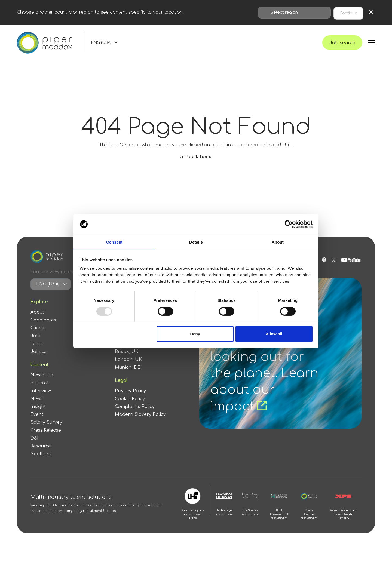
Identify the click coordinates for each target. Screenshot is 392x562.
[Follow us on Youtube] (352, 267)
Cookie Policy (130, 406)
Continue (348, 12)
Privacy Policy (130, 398)
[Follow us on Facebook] (323, 267)
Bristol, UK (127, 358)
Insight (38, 413)
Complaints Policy (135, 413)
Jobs (36, 343)
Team (37, 351)
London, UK (128, 366)
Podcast (40, 390)
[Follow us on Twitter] (334, 267)
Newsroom (42, 382)
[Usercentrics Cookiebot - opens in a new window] (289, 224)
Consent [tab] (114, 242)
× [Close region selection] (371, 12)
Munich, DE (128, 374)
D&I (34, 445)
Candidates (43, 327)
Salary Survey (46, 429)
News (36, 406)
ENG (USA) (101, 46)
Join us (39, 358)
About (37, 319)
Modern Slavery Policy (140, 421)
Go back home (196, 164)
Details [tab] (196, 242)
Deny (195, 334)
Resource (41, 453)
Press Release (46, 437)
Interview (41, 398)
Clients (38, 335)
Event (37, 421)
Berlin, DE (126, 351)
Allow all (274, 334)
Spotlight (41, 461)
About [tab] (278, 242)
